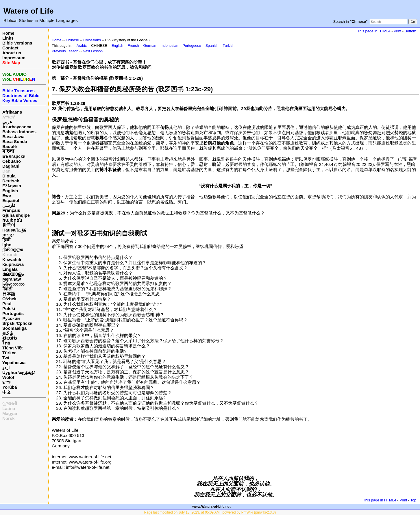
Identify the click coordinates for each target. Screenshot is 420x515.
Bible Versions (17, 43)
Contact (10, 48)
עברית (8, 235)
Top (413, 500)
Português (13, 313)
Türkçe (9, 353)
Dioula (9, 176)
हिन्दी (6, 240)
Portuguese (192, 46)
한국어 (9, 225)
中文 (7, 392)
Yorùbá (10, 387)
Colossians (92, 40)
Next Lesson (93, 51)
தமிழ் (8, 333)
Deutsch (11, 181)
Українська (14, 363)
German (150, 46)
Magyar (10, 413)
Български (14, 156)
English (10, 191)
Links (8, 38)
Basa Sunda (15, 141)
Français (11, 210)
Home (8, 33)
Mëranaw (12, 279)
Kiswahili (12, 259)
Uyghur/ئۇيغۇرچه (18, 372)
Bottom (410, 31)
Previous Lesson (65, 51)
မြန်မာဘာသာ (13, 284)
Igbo (7, 245)
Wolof (8, 377)
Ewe (7, 196)
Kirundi (10, 254)
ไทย (6, 343)
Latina (9, 409)
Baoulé (10, 146)
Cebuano (12, 161)
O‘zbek (9, 299)
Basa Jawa (13, 137)
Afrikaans (12, 112)
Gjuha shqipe (16, 215)
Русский (11, 318)
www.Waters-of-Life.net (211, 507)
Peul (7, 304)
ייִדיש (6, 382)
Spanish (212, 46)
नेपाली (7, 289)
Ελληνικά (12, 186)
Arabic (82, 46)
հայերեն (12, 220)
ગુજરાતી (10, 404)
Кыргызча (13, 264)
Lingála (10, 269)
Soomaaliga (14, 328)
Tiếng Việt (12, 348)
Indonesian (170, 46)
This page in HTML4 (374, 31)
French (133, 46)
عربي (7, 122)
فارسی (9, 205)
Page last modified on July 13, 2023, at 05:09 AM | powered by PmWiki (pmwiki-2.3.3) (210, 512)
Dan (6, 171)
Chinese (72, 40)
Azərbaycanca (17, 127)
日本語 (9, 294)
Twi (6, 358)
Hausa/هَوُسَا (14, 230)
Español (11, 200)
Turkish (229, 46)
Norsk (9, 418)
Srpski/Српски (17, 323)
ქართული (13, 250)
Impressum (14, 58)
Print (397, 31)
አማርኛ (9, 117)
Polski (9, 309)
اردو (6, 367)
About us (12, 53)
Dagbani (11, 166)
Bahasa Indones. (20, 132)
